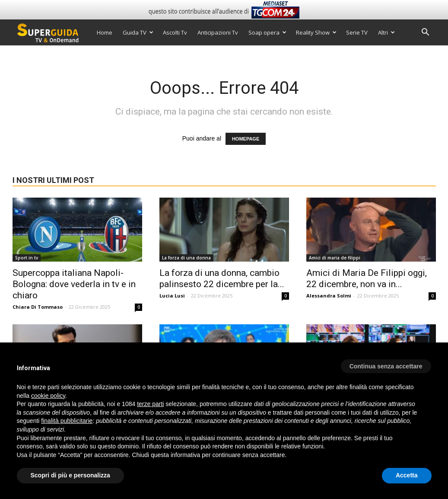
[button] (426, 33)
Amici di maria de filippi (335, 258)
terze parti (150, 404)
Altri (386, 32)
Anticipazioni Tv (218, 32)
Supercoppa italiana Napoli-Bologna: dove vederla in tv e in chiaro (74, 284)
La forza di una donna (186, 258)
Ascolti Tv (175, 32)
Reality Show (316, 32)
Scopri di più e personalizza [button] (70, 475)
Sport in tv (27, 258)
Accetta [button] (407, 475)
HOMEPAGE (246, 139)
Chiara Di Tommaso (38, 307)
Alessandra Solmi (329, 296)
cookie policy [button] (48, 396)
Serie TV (357, 32)
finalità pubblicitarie (67, 421)
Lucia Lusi (172, 296)
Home (105, 32)
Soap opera (267, 32)
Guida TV (138, 32)
